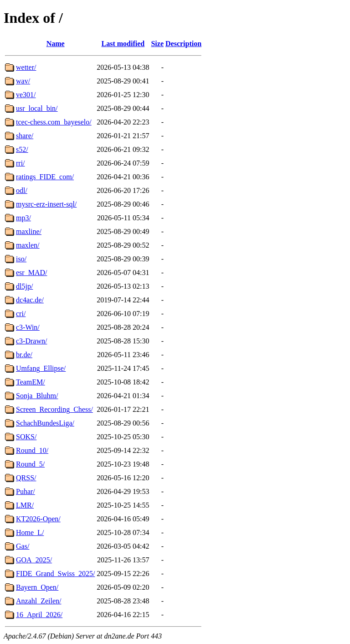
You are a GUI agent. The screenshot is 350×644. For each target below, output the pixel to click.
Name (56, 44)
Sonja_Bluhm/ (37, 396)
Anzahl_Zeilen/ (39, 601)
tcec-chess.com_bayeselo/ (54, 122)
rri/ (21, 163)
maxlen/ (28, 245)
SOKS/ (26, 437)
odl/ (22, 190)
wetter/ (26, 67)
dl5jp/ (24, 286)
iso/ (21, 259)
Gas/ (23, 546)
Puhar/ (26, 491)
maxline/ (29, 231)
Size (157, 44)
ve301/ (26, 95)
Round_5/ (30, 464)
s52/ (22, 149)
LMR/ (25, 505)
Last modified (123, 44)
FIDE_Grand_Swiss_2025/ (55, 574)
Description (183, 44)
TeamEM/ (31, 382)
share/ (25, 136)
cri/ (21, 314)
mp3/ (23, 218)
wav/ (23, 81)
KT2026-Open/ (38, 519)
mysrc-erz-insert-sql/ (46, 204)
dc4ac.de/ (30, 300)
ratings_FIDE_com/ (45, 177)
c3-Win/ (28, 327)
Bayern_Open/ (37, 587)
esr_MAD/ (31, 273)
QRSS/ (26, 478)
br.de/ (24, 355)
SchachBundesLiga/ (45, 423)
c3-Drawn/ (31, 341)
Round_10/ (32, 450)
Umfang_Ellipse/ (41, 368)
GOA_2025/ (34, 560)
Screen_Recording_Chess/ (54, 409)
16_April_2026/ (39, 615)
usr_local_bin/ (37, 108)
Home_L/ (30, 532)
